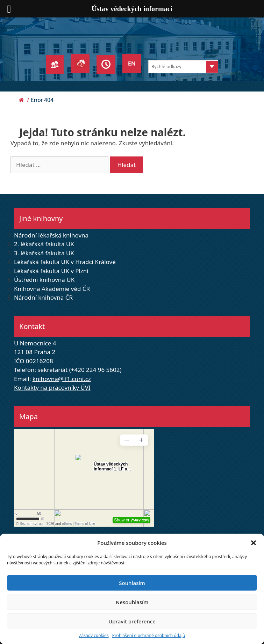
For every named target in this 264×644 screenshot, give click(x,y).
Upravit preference (132, 621)
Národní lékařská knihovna (51, 235)
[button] (254, 543)
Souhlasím (132, 583)
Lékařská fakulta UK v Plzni (51, 271)
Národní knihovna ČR (43, 297)
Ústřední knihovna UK (44, 280)
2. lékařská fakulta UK (44, 244)
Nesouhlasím (132, 602)
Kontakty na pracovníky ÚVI (52, 387)
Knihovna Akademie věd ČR (52, 289)
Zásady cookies (94, 635)
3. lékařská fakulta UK (44, 253)
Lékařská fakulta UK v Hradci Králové (65, 262)
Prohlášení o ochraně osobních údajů (149, 635)
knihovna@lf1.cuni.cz (62, 379)
